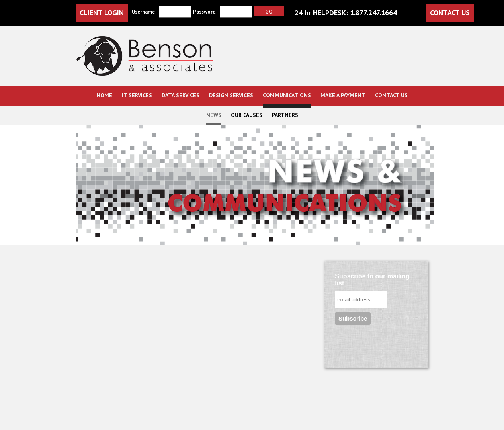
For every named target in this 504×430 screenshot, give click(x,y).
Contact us (391, 95)
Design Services (231, 95)
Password (204, 12)
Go (269, 12)
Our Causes (247, 115)
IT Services (137, 95)
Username (143, 12)
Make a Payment (343, 95)
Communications (287, 95)
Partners (285, 115)
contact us (450, 13)
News (214, 115)
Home (105, 95)
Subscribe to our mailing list (372, 280)
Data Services (181, 95)
